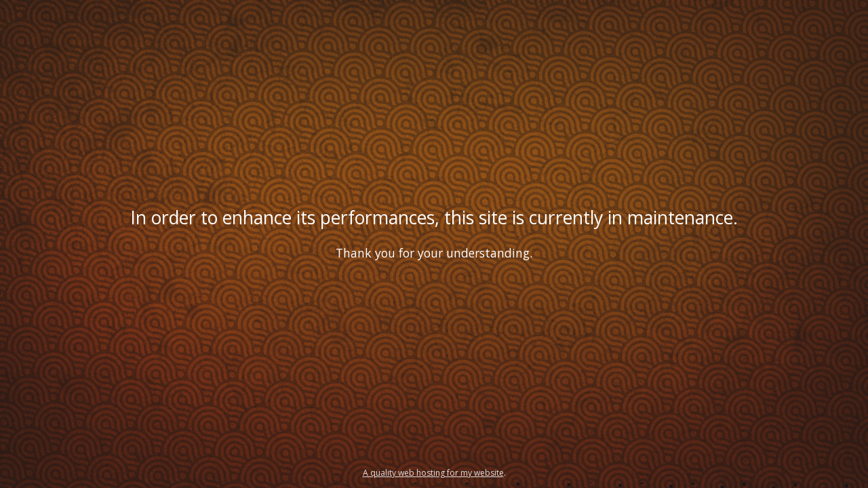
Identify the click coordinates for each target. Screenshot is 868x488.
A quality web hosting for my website (433, 473)
